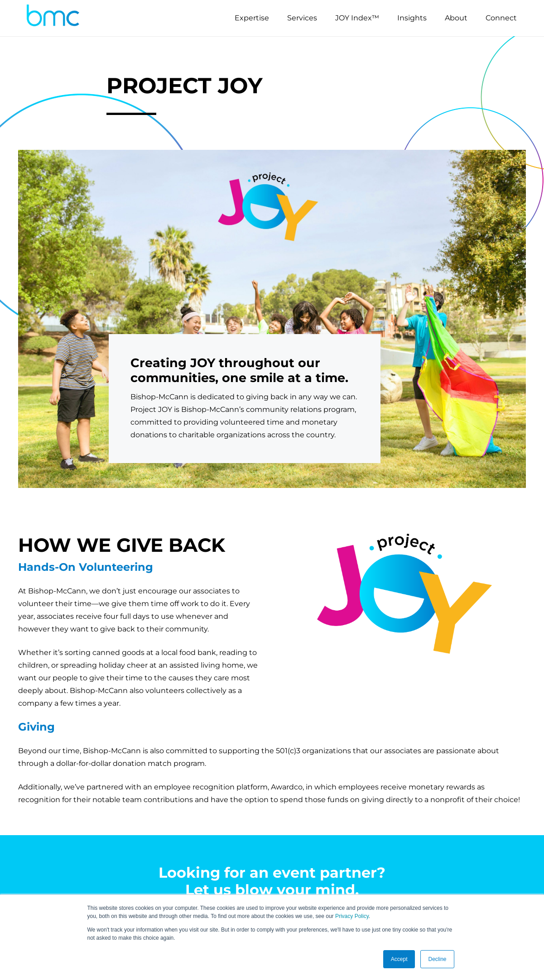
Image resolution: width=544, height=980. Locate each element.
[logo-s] (53, 18)
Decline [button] (437, 959)
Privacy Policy (352, 916)
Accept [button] (399, 959)
